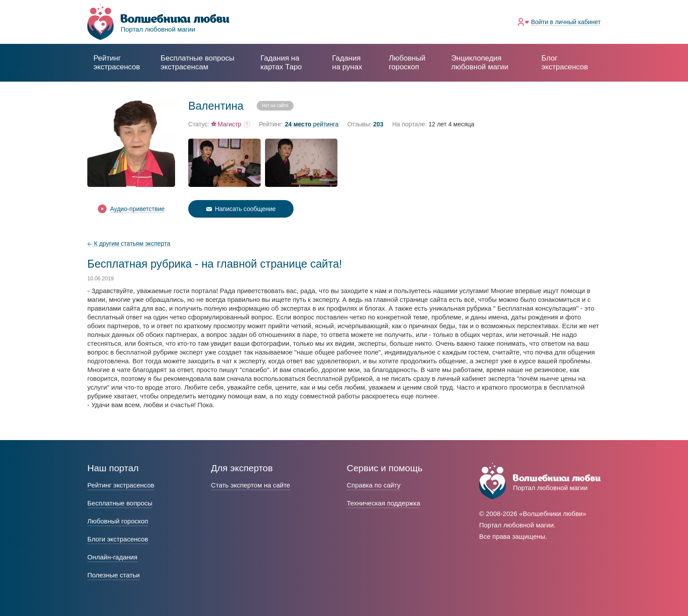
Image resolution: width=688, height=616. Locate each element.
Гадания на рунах (347, 63)
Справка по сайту (373, 485)
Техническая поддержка (383, 503)
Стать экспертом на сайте (251, 485)
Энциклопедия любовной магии (480, 63)
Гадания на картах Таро (281, 63)
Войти (566, 22)
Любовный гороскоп (407, 63)
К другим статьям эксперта (129, 244)
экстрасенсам (197, 63)
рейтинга (312, 124)
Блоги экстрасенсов (118, 539)
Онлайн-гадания (112, 557)
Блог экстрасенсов (565, 63)
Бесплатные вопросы (120, 503)
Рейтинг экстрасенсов (117, 63)
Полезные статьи (113, 575)
